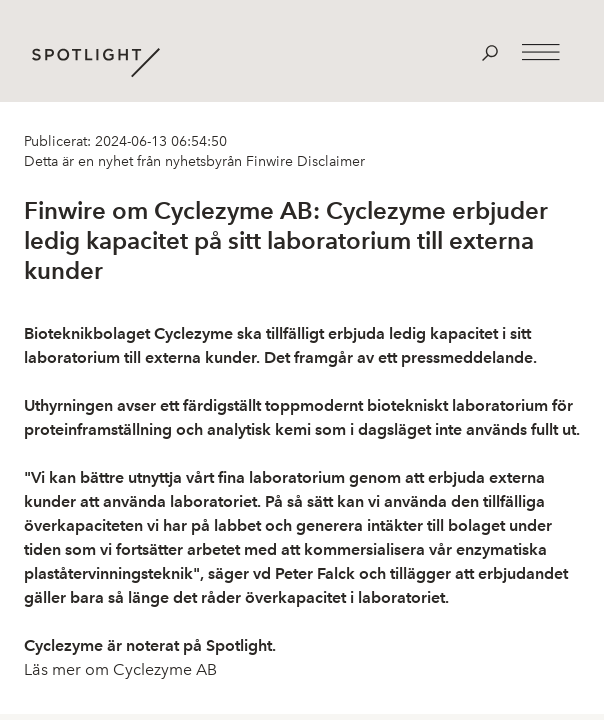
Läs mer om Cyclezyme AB (120, 669)
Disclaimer (329, 161)
